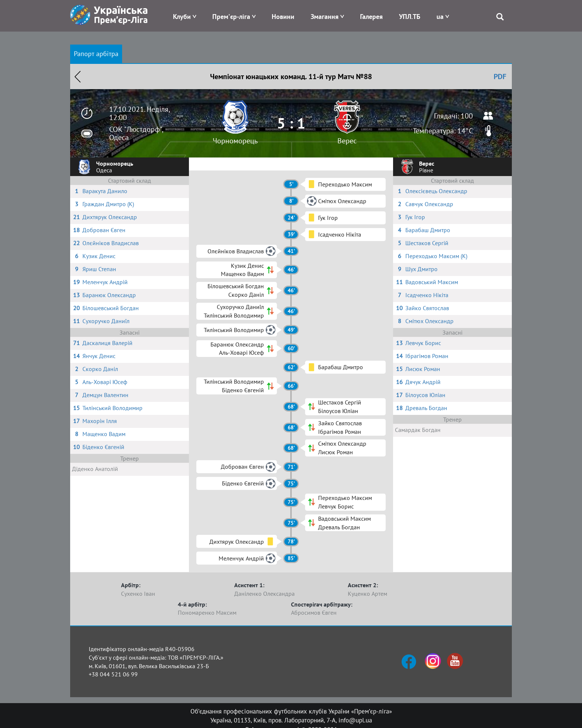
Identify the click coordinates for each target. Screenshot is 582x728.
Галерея (371, 17)
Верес (347, 141)
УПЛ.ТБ (410, 17)
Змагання (325, 17)
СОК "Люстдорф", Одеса (136, 133)
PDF (500, 77)
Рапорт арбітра (96, 54)
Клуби (182, 17)
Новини (283, 17)
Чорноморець (235, 141)
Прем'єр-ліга (231, 17)
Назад (78, 77)
